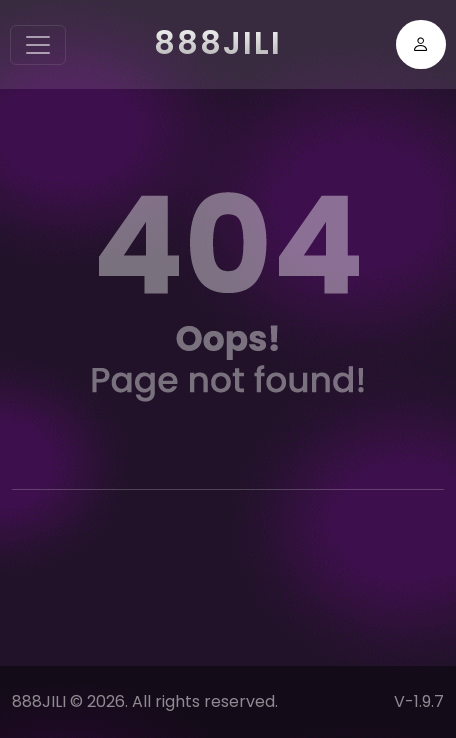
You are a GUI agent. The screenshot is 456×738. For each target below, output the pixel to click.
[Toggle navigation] (38, 45)
